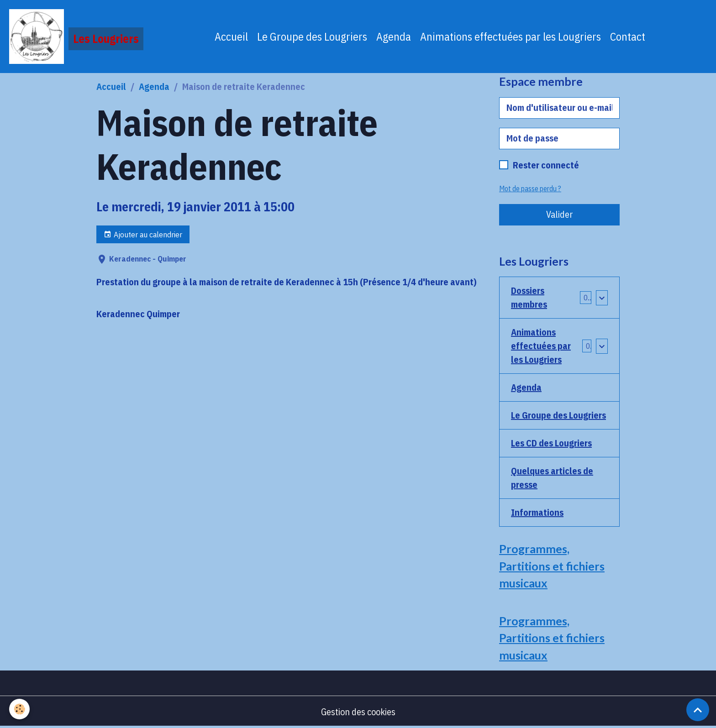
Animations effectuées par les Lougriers (511, 37)
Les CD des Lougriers (551, 443)
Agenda (394, 37)
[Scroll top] (698, 710)
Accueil (231, 37)
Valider (560, 214)
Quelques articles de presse (552, 478)
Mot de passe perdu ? (530, 189)
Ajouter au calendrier (143, 234)
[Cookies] (19, 709)
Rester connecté (546, 165)
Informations (537, 512)
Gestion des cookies (358, 712)
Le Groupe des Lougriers (312, 37)
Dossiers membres (529, 297)
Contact (628, 37)
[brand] (76, 37)
